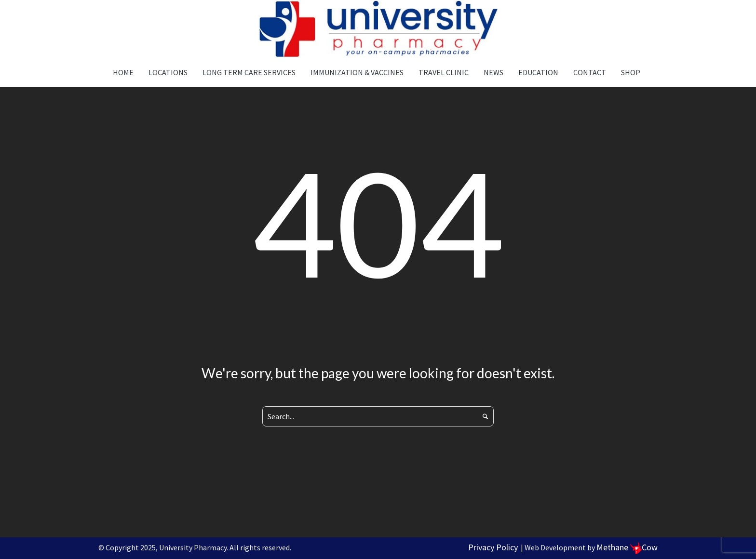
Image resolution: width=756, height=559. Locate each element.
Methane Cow (627, 547)
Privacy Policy (493, 547)
